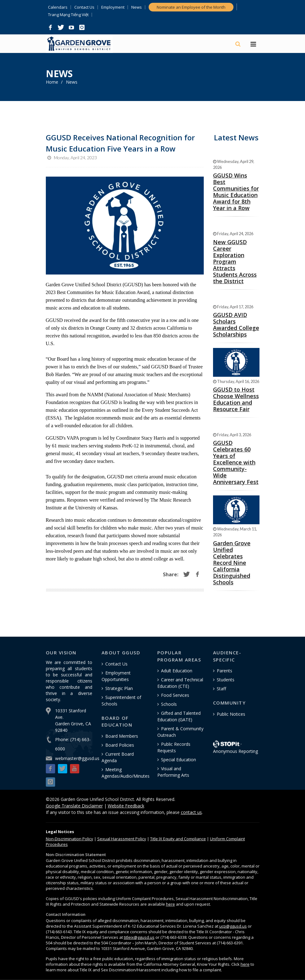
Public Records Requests (174, 747)
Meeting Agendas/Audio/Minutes (126, 773)
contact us (191, 812)
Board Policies (120, 745)
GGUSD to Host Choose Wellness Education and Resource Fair (236, 399)
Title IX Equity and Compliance (178, 839)
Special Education (179, 760)
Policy (70, 839)
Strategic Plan (119, 688)
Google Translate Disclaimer (74, 806)
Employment (113, 7)
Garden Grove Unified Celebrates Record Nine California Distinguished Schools (232, 563)
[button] (50, 28)
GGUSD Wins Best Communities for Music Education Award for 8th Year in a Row (236, 192)
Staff (221, 689)
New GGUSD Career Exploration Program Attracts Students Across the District (235, 261)
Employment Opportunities (116, 676)
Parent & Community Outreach (180, 732)
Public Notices (231, 714)
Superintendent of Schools (121, 701)
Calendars (58, 7)
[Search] (238, 44)
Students (226, 680)
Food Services (175, 695)
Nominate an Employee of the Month (191, 7)
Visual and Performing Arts (173, 772)
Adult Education (177, 671)
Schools (169, 704)
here (170, 904)
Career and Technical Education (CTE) (180, 683)
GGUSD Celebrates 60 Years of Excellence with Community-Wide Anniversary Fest (236, 462)
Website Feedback (126, 806)
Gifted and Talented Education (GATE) (179, 716)
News (137, 7)
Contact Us (84, 7)
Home (52, 82)
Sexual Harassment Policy (122, 839)
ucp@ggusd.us (233, 926)
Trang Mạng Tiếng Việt (68, 15)
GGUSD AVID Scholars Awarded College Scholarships (236, 325)
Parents (224, 671)
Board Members (122, 736)
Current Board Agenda (118, 757)
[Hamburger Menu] (253, 45)
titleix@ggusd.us (139, 937)
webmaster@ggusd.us (77, 758)
